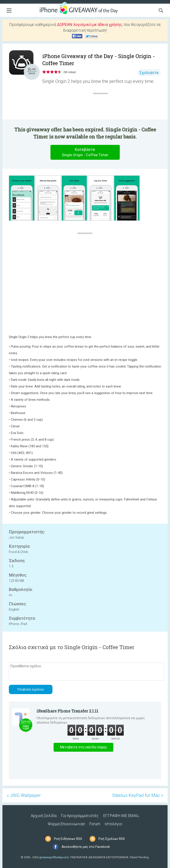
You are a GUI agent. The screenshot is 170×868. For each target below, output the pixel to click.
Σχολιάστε (149, 73)
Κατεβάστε (85, 152)
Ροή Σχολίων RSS (112, 839)
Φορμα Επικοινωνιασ (66, 824)
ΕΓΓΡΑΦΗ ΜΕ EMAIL (121, 816)
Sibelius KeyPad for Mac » (138, 795)
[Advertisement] (103, 106)
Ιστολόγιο (113, 824)
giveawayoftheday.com (54, 857)
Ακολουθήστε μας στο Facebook (86, 847)
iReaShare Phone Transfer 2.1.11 (67, 711)
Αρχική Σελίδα (44, 816)
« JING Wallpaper (24, 795)
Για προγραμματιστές (80, 816)
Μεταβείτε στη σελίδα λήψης (83, 747)
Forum (95, 824)
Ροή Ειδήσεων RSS (68, 839)
